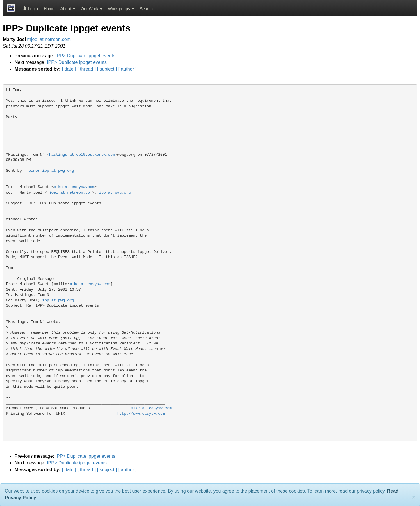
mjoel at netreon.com (49, 39)
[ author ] (128, 69)
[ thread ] (87, 69)
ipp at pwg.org (115, 193)
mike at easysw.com (74, 187)
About (68, 9)
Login (30, 9)
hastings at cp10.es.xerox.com (82, 155)
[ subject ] (107, 69)
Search (146, 9)
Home (49, 9)
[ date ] (69, 69)
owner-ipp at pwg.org (51, 171)
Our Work (92, 9)
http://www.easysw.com (141, 414)
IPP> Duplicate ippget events (86, 56)
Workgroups (121, 9)
